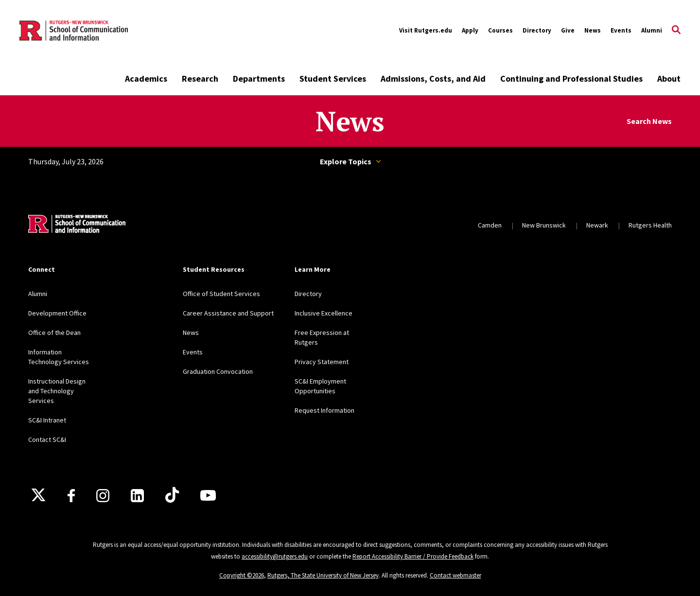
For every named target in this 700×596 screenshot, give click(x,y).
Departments (259, 79)
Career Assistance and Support (228, 313)
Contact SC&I (47, 439)
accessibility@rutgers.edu (275, 556)
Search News (649, 121)
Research (200, 79)
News (593, 30)
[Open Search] (676, 31)
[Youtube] (208, 495)
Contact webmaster (455, 575)
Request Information (324, 410)
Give (568, 30)
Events (621, 30)
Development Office (57, 313)
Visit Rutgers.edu (426, 30)
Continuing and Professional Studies (571, 79)
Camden (490, 225)
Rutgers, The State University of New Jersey (323, 575)
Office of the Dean (54, 333)
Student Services (333, 79)
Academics (146, 79)
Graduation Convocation (218, 371)
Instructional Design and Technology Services (57, 391)
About (669, 79)
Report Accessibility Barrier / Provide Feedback (413, 556)
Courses (500, 30)
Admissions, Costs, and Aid (433, 79)
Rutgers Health (650, 225)
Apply (470, 30)
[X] (38, 495)
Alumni (652, 30)
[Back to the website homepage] (74, 31)
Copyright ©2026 (242, 575)
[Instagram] (103, 496)
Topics (378, 161)
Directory (537, 30)
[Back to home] (77, 225)
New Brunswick (544, 225)
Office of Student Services (221, 294)
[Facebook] (71, 496)
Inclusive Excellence (324, 313)
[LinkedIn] (137, 496)
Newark (597, 225)
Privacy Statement (322, 362)
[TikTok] (172, 495)
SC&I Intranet (47, 420)
